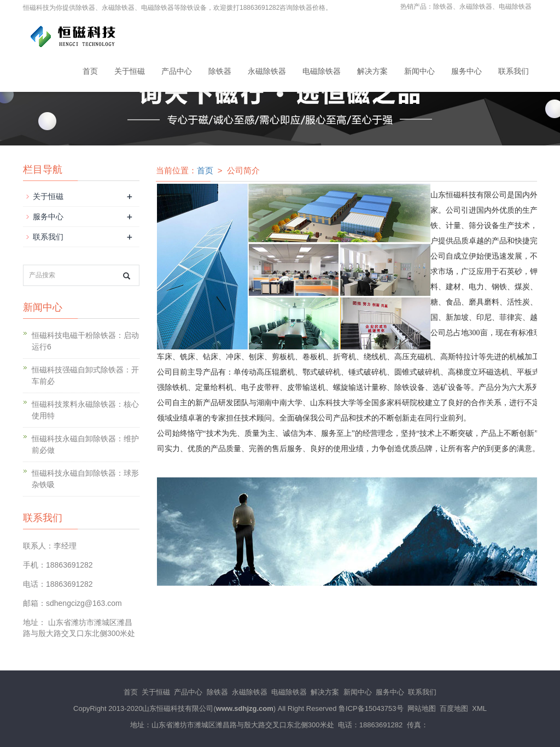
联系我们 (514, 71)
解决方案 (372, 71)
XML (479, 708)
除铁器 (220, 71)
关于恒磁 (130, 71)
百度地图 (454, 708)
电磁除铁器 (322, 71)
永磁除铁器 (267, 71)
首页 (90, 71)
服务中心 (466, 71)
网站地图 (422, 708)
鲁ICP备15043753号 (371, 708)
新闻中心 (419, 71)
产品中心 (177, 71)
